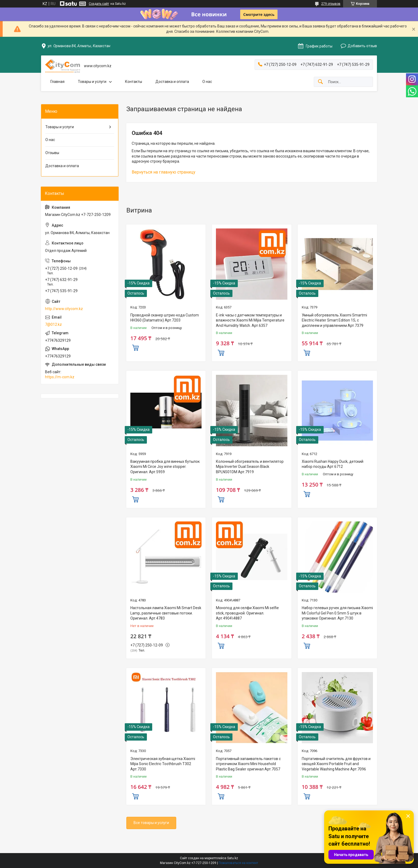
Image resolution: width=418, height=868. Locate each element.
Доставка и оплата (172, 82)
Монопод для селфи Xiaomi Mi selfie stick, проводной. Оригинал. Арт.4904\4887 (247, 613)
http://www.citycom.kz (64, 309)
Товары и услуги (92, 82)
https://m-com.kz (60, 377)
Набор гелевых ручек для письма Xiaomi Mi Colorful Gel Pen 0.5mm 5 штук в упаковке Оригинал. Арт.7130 (337, 613)
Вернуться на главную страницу (164, 172)
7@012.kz (53, 324)
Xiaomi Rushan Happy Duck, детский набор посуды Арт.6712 (333, 464)
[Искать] (320, 82)
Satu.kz (233, 858)
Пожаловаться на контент (238, 863)
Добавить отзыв (362, 46)
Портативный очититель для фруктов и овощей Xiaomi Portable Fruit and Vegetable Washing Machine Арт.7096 (336, 764)
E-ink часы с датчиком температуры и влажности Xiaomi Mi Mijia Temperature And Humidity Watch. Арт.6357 (250, 320)
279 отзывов (331, 4)
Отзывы (52, 153)
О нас (207, 82)
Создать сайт (99, 4)
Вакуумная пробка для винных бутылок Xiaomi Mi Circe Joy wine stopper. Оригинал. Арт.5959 (165, 467)
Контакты (134, 82)
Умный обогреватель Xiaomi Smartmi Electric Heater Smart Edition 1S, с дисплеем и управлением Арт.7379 (334, 320)
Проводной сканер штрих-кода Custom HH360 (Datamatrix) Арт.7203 (165, 318)
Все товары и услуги (151, 823)
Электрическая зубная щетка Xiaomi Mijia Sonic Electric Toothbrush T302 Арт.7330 (163, 764)
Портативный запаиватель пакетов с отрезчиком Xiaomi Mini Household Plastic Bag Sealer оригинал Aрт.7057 (248, 764)
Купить (135, 347)
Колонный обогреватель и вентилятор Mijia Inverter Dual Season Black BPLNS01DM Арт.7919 (250, 467)
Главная (57, 82)
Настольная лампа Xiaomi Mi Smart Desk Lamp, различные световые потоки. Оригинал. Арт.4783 (166, 613)
